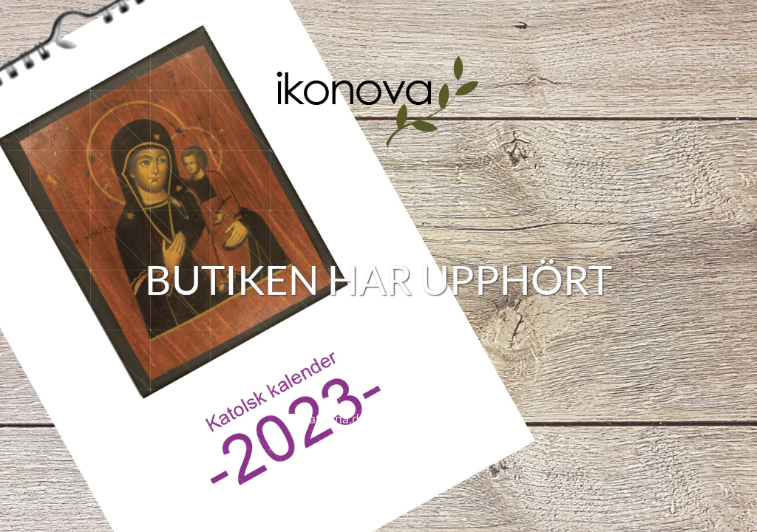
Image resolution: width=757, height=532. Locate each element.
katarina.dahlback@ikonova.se (387, 419)
